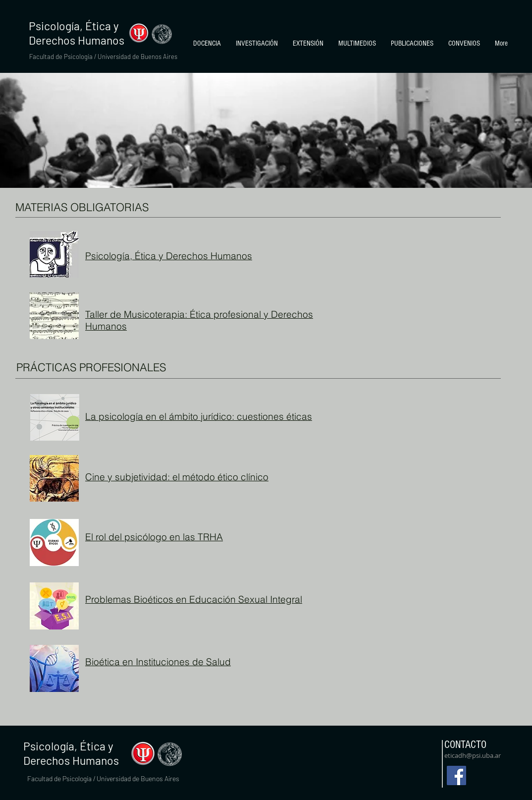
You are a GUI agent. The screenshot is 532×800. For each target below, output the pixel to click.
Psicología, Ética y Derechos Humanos (169, 256)
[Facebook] (456, 775)
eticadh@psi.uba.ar (473, 755)
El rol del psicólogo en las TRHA (154, 537)
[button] (207, 44)
